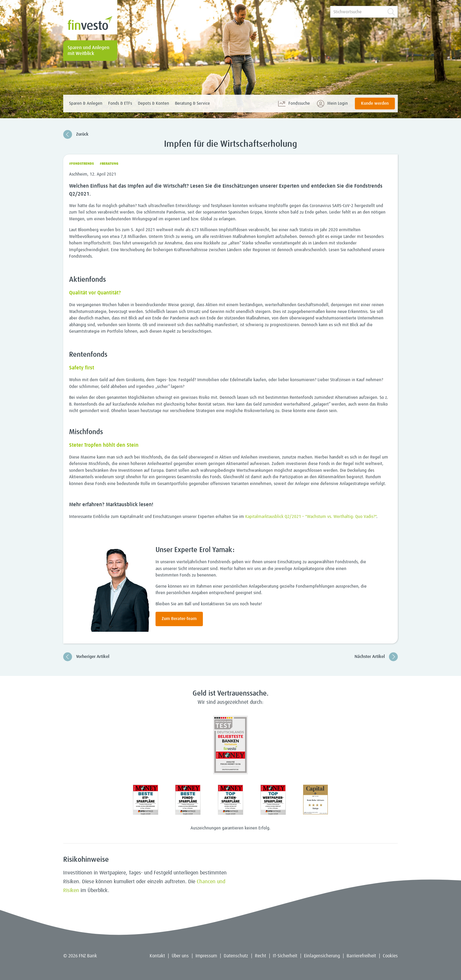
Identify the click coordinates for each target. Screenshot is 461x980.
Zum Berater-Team (179, 619)
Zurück (76, 134)
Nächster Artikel (376, 657)
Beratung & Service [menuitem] (192, 103)
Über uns (180, 956)
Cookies (390, 956)
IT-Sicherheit (285, 956)
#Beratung (109, 164)
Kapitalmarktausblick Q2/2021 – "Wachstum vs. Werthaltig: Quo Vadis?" (311, 517)
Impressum (206, 956)
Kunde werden (375, 103)
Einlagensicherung (322, 956)
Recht (260, 956)
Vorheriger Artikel (86, 657)
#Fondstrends (81, 164)
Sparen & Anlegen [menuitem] (86, 103)
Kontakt (157, 956)
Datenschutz (236, 956)
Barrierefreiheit (361, 956)
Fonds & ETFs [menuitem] (120, 103)
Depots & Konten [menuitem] (153, 103)
